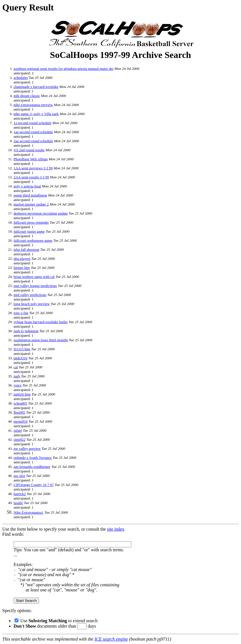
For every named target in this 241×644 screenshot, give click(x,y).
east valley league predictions (35, 286)
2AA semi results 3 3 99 (31, 177)
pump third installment (30, 195)
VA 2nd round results (29, 150)
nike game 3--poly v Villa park (36, 114)
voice (18, 385)
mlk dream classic (27, 96)
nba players (22, 259)
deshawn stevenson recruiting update (41, 213)
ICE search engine (111, 639)
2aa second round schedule (33, 141)
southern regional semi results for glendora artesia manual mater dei (63, 69)
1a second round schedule (32, 123)
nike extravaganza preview (33, 105)
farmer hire (22, 268)
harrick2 (20, 494)
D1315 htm (22, 349)
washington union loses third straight (41, 340)
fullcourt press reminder (31, 222)
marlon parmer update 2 (31, 204)
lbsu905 (19, 412)
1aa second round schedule (33, 132)
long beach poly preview (32, 304)
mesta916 (21, 421)
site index (116, 529)
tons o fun (21, 313)
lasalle (18, 503)
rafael (18, 430)
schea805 (20, 403)
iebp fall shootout (26, 249)
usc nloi (19, 476)
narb (17, 376)
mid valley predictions (30, 295)
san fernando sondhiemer (32, 467)
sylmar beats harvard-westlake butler (41, 322)
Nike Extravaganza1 (29, 512)
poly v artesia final (27, 186)
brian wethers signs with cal (34, 277)
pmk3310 (20, 358)
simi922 (19, 439)
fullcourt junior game (29, 231)
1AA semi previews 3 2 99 (33, 168)
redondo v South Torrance (33, 458)
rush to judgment (26, 331)
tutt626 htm (22, 394)
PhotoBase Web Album (31, 159)
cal (16, 367)
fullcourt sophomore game (33, 240)
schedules (21, 78)
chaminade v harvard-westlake (36, 87)
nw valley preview (27, 449)
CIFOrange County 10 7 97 (34, 485)
